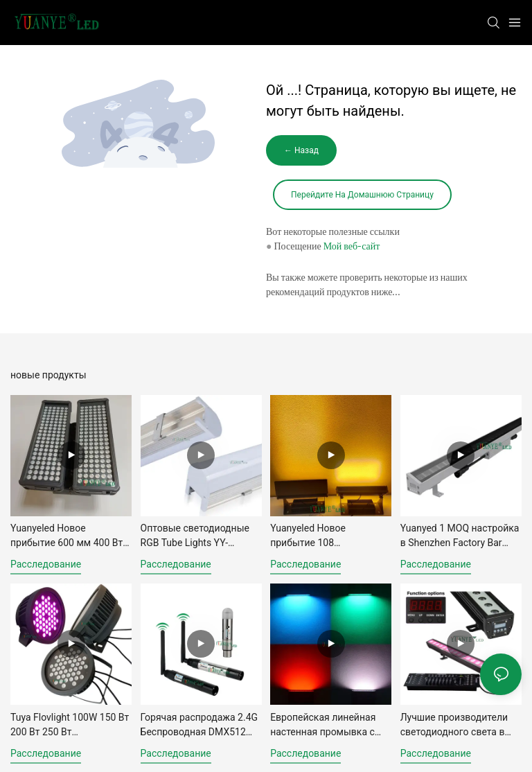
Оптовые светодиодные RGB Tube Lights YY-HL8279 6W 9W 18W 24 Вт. (199, 536)
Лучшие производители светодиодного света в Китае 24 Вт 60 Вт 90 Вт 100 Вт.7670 (454, 726)
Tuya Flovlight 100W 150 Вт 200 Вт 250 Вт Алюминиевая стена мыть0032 (70, 726)
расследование (46, 564)
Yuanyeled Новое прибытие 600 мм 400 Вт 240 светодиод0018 (66, 536)
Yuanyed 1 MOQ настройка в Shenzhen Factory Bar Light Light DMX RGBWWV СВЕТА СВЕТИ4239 (460, 536)
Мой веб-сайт (352, 246)
